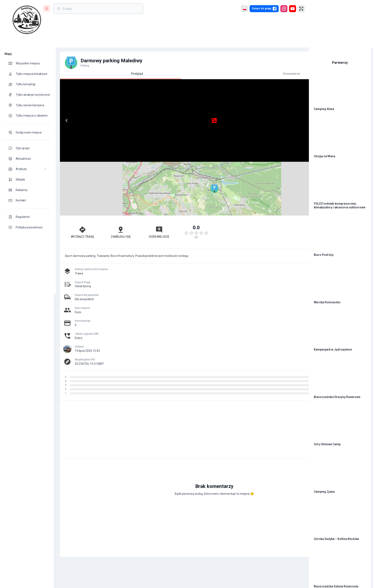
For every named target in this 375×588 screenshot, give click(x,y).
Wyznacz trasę (76, 178)
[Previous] (64, 120)
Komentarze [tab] (240, 74)
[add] (292, 425)
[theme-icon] (12, 63)
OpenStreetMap (277, 160)
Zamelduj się (105, 178)
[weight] (101, 9)
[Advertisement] (240, 178)
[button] (27, 169)
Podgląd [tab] (119, 75)
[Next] (173, 120)
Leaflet (259, 160)
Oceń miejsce (133, 178)
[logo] (27, 20)
